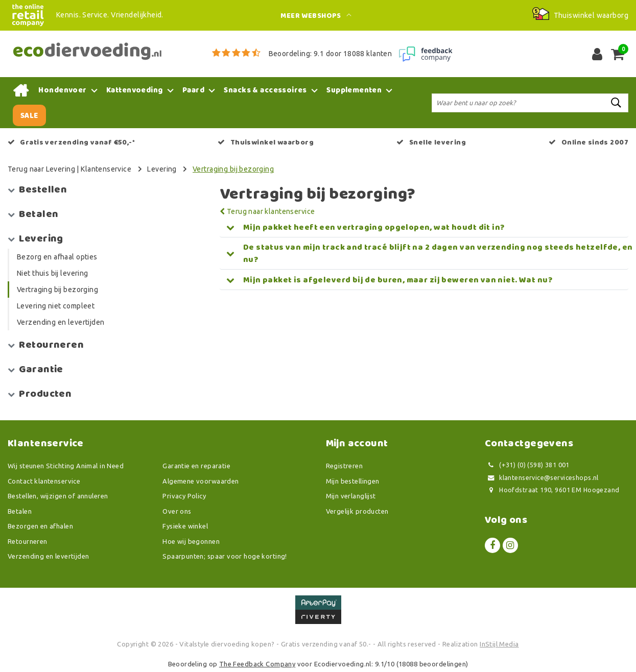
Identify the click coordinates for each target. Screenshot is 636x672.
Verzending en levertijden (49, 556)
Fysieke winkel (185, 526)
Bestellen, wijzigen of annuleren (58, 496)
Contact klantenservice (44, 481)
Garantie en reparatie (196, 466)
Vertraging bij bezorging (233, 169)
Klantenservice (106, 169)
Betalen (20, 511)
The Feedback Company (257, 664)
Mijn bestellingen (353, 481)
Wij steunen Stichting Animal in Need (66, 466)
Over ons (177, 511)
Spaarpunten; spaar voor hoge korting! (225, 556)
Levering (162, 169)
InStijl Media (499, 644)
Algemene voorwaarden (201, 481)
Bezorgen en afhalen (40, 526)
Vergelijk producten (357, 511)
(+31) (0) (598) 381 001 (527, 465)
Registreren (345, 466)
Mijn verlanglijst (351, 496)
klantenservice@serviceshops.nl (542, 478)
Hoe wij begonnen (191, 541)
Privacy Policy (184, 496)
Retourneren (28, 541)
